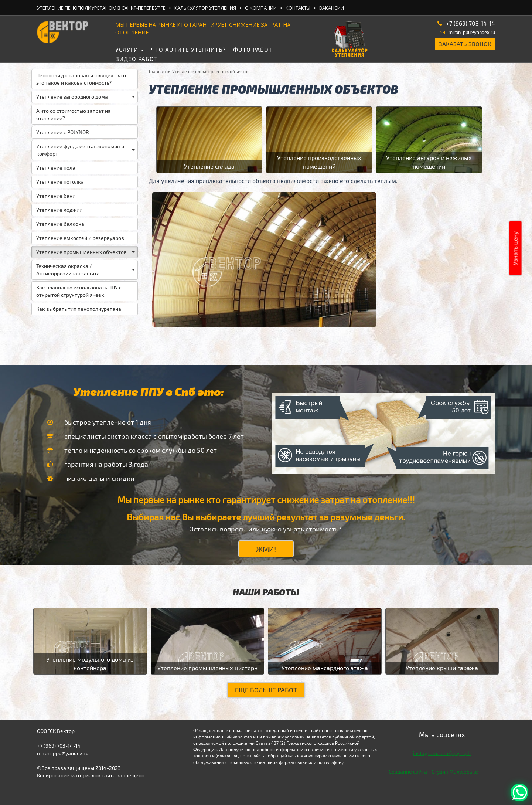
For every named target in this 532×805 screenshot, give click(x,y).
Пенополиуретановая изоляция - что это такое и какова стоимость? (81, 79)
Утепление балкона (60, 224)
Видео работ (137, 59)
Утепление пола (56, 168)
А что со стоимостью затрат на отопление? (74, 114)
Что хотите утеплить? (188, 49)
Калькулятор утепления (205, 8)
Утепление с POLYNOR (63, 132)
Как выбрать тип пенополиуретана (79, 309)
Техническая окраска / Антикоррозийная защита (86, 270)
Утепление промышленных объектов (86, 252)
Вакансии (332, 8)
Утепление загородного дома (86, 97)
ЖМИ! (266, 549)
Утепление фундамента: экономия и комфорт (86, 150)
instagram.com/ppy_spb (442, 753)
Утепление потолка (60, 182)
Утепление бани (56, 196)
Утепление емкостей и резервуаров (80, 238)
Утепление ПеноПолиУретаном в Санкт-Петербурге (101, 8)
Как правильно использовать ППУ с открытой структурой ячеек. (79, 291)
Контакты (298, 8)
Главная (157, 71)
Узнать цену (515, 248)
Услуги (129, 49)
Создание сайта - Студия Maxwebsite (433, 772)
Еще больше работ (266, 690)
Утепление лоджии (59, 210)
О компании (261, 8)
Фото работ (253, 49)
